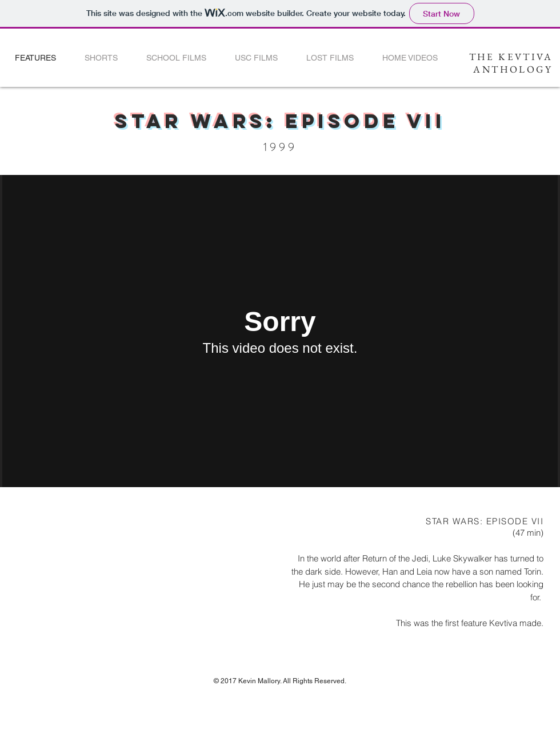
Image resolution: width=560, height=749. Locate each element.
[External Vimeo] (280, 331)
